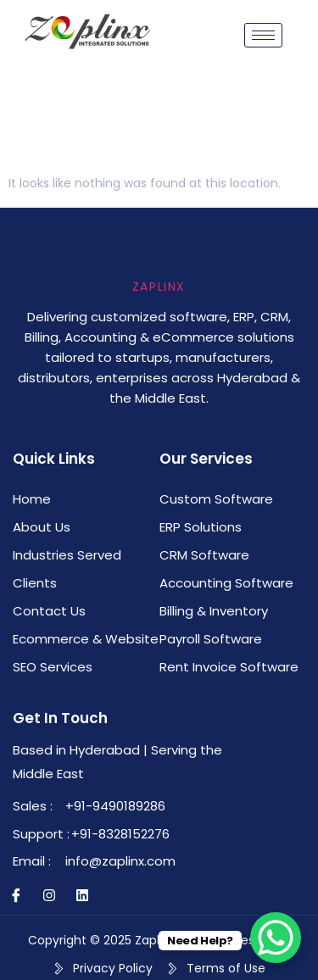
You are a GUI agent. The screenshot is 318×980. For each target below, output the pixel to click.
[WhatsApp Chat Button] (276, 938)
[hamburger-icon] (263, 35)
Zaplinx (159, 287)
